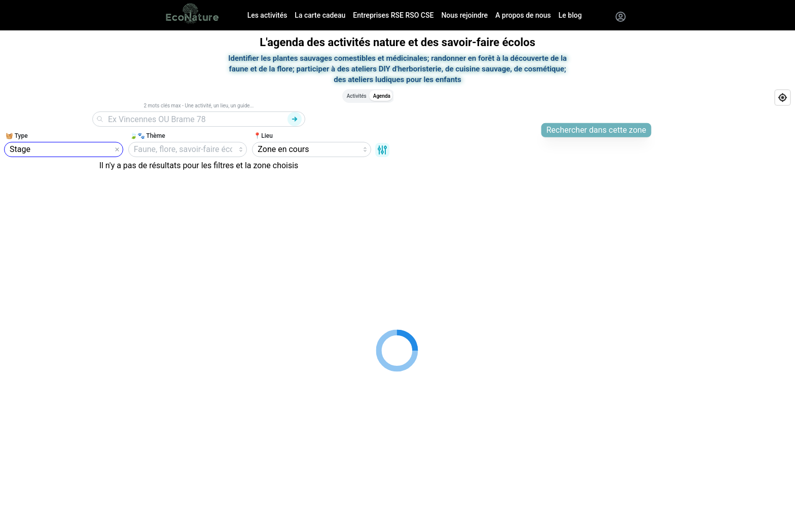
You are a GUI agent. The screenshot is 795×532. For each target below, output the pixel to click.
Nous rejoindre (464, 15)
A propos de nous (523, 15)
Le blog (570, 15)
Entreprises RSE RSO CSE (393, 15)
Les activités (267, 15)
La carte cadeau (320, 15)
